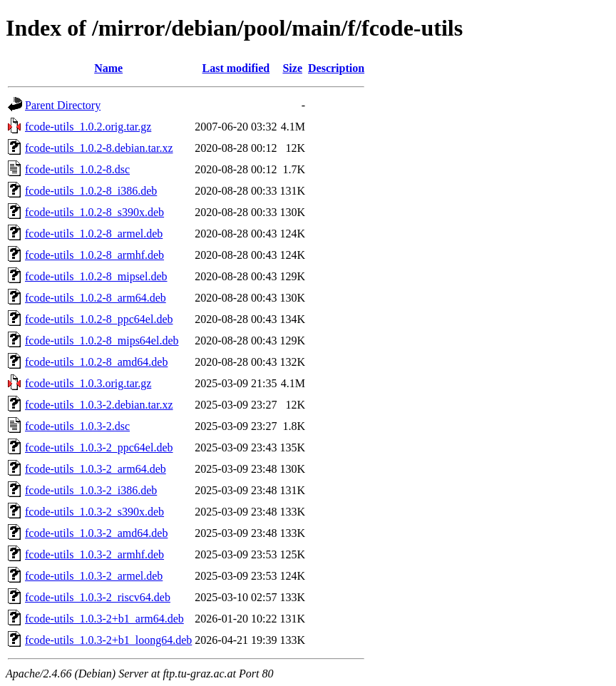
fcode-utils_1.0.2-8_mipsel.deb (96, 276)
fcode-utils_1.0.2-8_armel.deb (94, 234)
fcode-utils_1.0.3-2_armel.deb (94, 576)
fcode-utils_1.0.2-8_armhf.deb (94, 255)
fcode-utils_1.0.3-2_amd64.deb (96, 533)
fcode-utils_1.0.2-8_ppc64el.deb (99, 319)
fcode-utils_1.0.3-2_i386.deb (91, 490)
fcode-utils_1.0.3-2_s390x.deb (94, 512)
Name (108, 68)
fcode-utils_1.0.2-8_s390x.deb (94, 212)
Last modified (236, 68)
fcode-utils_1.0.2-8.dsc (77, 169)
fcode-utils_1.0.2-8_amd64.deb (96, 362)
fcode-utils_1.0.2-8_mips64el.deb (102, 341)
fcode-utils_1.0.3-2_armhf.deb (94, 554)
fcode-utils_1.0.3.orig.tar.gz (88, 383)
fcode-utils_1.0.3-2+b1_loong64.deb (108, 640)
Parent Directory (63, 105)
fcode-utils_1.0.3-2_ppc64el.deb (99, 447)
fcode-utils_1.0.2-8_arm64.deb (96, 298)
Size (292, 68)
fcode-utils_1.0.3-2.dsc (77, 426)
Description (336, 68)
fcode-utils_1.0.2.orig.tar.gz (88, 127)
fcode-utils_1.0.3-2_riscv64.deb (98, 597)
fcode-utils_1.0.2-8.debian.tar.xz (99, 148)
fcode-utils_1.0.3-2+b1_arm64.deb (104, 619)
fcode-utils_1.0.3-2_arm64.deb (96, 469)
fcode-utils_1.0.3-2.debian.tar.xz (99, 405)
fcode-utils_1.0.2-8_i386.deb (91, 191)
